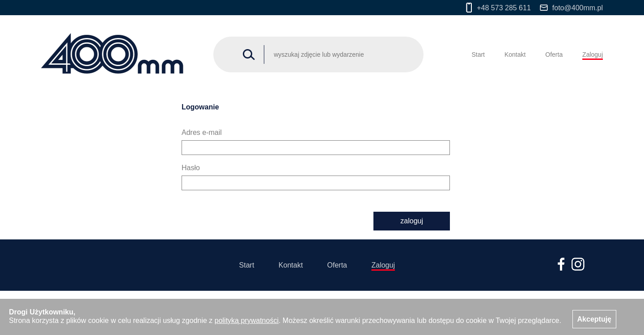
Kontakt (515, 54)
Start (478, 54)
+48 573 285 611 (498, 8)
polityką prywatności (247, 320)
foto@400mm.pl (571, 8)
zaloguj (412, 221)
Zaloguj (593, 54)
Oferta (554, 54)
